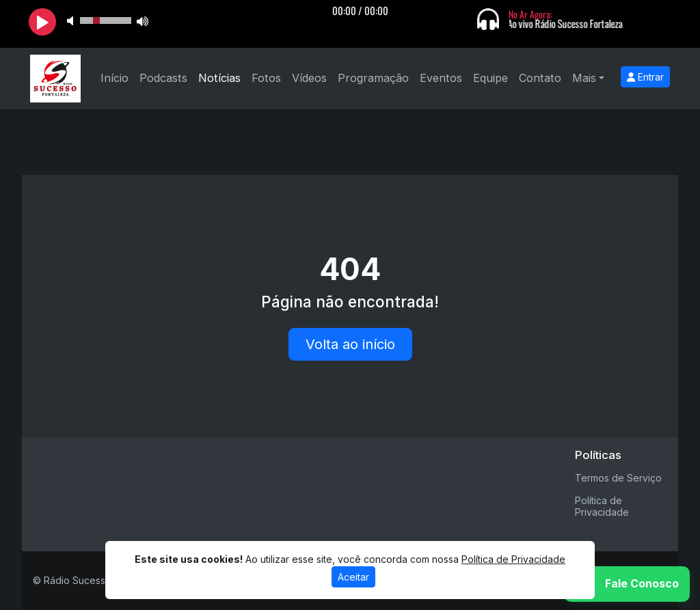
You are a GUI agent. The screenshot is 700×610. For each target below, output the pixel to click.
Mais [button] (584, 78)
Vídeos (309, 78)
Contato (540, 78)
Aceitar (353, 577)
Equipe (490, 78)
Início (115, 78)
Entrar (645, 77)
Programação (373, 78)
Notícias (219, 78)
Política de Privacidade (602, 506)
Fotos (266, 78)
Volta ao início (350, 344)
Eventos (441, 78)
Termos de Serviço (618, 478)
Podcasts (163, 78)
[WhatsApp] (627, 584)
